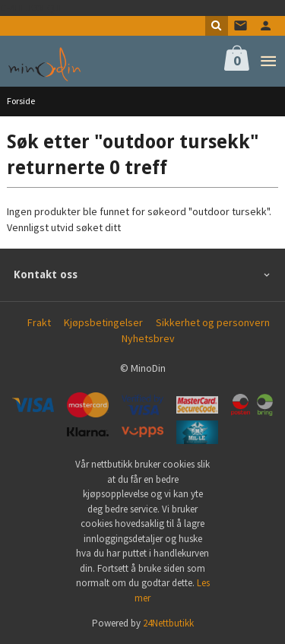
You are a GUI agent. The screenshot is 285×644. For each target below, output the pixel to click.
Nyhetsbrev (148, 338)
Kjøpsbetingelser (103, 322)
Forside (21, 101)
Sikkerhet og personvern (213, 322)
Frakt (39, 322)
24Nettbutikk (168, 623)
